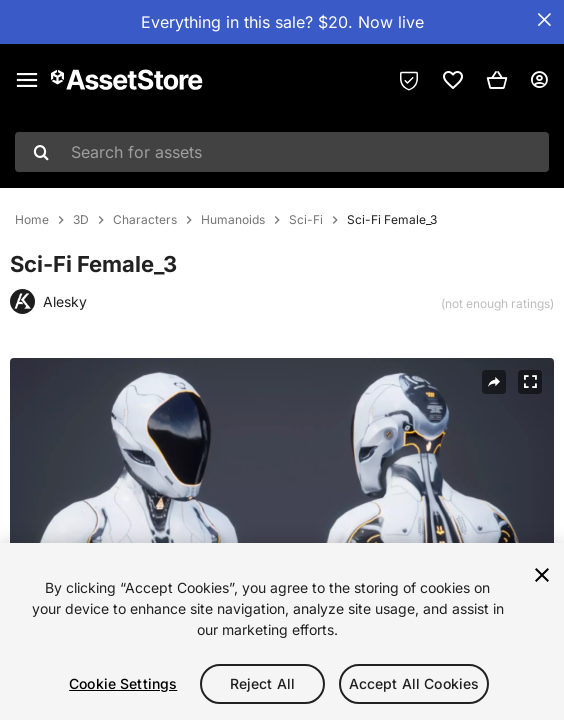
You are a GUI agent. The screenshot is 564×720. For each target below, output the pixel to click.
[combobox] (282, 152)
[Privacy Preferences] (409, 80)
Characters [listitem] (145, 220)
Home (32, 220)
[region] (282, 631)
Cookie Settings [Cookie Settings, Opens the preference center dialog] (123, 683)
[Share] (494, 382)
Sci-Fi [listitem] (306, 220)
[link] (453, 80)
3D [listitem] (81, 220)
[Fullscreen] (530, 382)
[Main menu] (27, 80)
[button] (497, 80)
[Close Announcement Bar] (544, 20)
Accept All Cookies (414, 683)
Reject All (262, 683)
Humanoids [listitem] (233, 220)
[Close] (542, 575)
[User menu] (539, 80)
